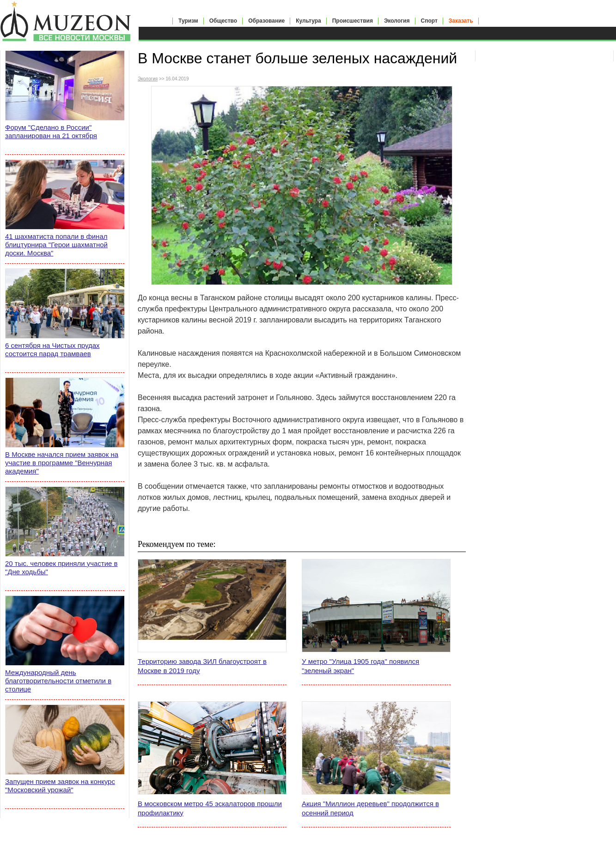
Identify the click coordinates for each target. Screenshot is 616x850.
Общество (223, 21)
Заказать (461, 21)
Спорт (429, 21)
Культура (308, 21)
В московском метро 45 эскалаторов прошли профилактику (210, 808)
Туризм (188, 21)
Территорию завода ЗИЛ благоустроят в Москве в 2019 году (202, 666)
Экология (397, 21)
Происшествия (353, 21)
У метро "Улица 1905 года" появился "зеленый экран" (360, 666)
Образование (266, 21)
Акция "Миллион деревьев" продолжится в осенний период (370, 808)
